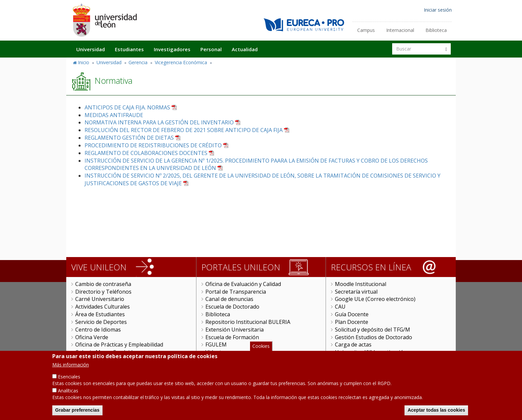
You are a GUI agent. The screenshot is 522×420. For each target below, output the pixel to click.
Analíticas (68, 397)
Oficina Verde (92, 337)
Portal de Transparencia (236, 292)
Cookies (261, 353)
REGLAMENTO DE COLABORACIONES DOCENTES (146, 153)
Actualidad (245, 49)
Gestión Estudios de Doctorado (374, 337)
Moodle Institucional (361, 284)
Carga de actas (353, 345)
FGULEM (216, 345)
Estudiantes (129, 49)
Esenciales (69, 383)
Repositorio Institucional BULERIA (248, 322)
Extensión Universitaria (235, 330)
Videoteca (218, 352)
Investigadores (172, 49)
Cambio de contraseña (103, 284)
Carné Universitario (100, 299)
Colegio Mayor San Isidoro (108, 352)
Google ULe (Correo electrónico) (375, 299)
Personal (211, 49)
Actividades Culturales (103, 307)
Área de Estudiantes (100, 314)
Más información (71, 371)
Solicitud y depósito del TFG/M (373, 330)
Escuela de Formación (232, 337)
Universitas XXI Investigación (371, 352)
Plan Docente (352, 322)
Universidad (91, 49)
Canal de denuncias (229, 299)
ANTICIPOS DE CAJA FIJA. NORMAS (127, 107)
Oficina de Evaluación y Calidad (243, 284)
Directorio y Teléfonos (103, 292)
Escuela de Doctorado (232, 307)
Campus (366, 30)
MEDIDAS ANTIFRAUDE (114, 115)
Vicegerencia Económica (181, 62)
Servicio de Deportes (101, 322)
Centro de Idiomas (98, 330)
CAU (340, 307)
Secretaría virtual (356, 292)
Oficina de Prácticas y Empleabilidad (119, 345)
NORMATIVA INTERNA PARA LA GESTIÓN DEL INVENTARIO (159, 122)
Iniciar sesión (438, 10)
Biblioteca (436, 30)
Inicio (84, 62)
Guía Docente (352, 314)
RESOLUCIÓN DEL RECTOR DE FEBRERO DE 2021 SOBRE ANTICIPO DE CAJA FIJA (184, 130)
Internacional (400, 30)
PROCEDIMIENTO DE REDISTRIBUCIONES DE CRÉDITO (153, 145)
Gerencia (138, 62)
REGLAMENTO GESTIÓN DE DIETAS (129, 138)
